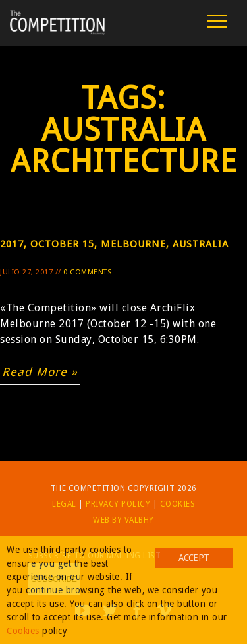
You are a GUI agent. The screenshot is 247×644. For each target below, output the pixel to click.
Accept (194, 558)
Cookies (178, 504)
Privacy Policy (118, 504)
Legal (64, 504)
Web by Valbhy (123, 520)
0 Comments (87, 272)
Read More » (40, 372)
